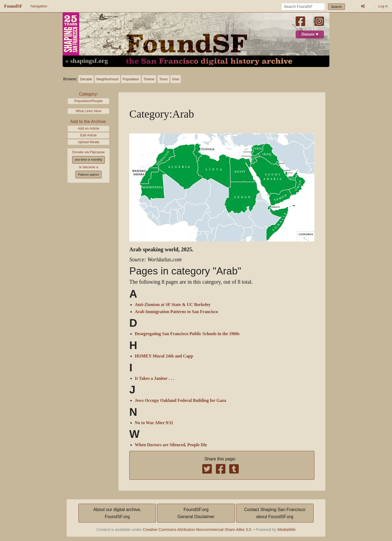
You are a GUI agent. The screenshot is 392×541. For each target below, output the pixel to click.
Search (337, 7)
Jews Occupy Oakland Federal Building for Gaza (180, 401)
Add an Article (89, 128)
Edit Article (88, 135)
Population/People (88, 101)
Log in (383, 6)
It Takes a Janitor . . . (154, 378)
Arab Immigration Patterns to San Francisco (176, 312)
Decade (86, 79)
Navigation (39, 6)
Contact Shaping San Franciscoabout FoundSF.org (275, 513)
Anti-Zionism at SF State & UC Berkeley (173, 305)
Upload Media (89, 142)
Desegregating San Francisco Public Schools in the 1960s (187, 334)
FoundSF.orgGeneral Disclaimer (196, 513)
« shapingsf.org (87, 61)
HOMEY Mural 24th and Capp (164, 356)
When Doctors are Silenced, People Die (171, 445)
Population (131, 79)
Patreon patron (88, 175)
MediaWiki (286, 530)
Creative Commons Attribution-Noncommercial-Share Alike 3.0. (198, 530)
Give (176, 79)
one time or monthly (88, 160)
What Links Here (89, 111)
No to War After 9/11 (154, 423)
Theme (149, 79)
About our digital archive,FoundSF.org (117, 513)
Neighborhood (107, 79)
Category (88, 94)
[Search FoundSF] (303, 7)
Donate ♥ (310, 34)
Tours (163, 79)
